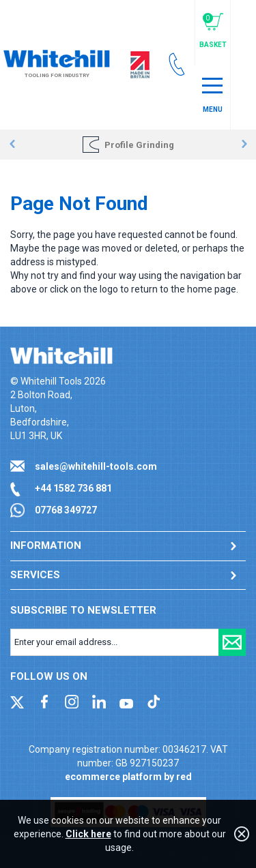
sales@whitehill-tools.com (96, 466)
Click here (88, 834)
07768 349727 (66, 510)
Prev (12, 145)
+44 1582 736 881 (73, 488)
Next (244, 145)
